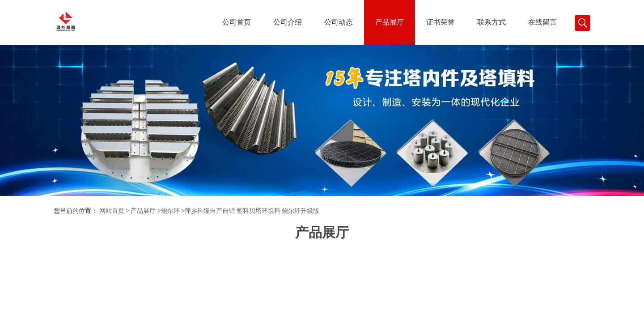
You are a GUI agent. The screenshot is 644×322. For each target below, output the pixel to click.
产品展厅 (390, 22)
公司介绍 (288, 22)
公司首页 (237, 22)
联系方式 (491, 22)
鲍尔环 (170, 211)
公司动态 (339, 22)
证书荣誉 (441, 22)
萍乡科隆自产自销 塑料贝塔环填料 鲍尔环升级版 (252, 211)
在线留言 (542, 22)
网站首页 (112, 211)
